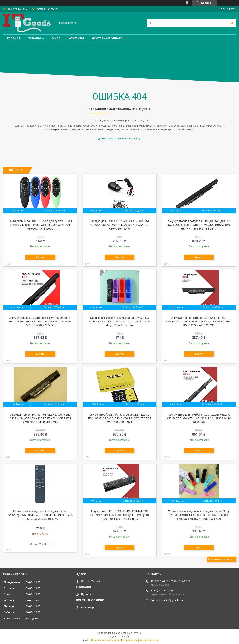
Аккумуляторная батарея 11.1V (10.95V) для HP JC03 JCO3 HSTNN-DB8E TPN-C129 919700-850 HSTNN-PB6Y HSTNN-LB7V (199, 225)
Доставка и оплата (107, 38)
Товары (35, 38)
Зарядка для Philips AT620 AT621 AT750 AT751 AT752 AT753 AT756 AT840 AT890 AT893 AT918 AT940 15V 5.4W (119, 225)
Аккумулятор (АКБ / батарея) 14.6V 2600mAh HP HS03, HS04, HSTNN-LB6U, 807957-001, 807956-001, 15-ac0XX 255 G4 (40, 322)
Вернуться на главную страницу (121, 138)
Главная (14, 38)
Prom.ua (137, 633)
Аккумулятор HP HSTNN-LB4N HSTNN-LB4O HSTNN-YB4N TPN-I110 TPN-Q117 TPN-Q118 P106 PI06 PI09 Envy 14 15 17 (119, 515)
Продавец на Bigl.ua (119, 637)
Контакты (76, 38)
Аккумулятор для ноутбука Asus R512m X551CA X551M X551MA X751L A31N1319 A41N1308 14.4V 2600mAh (199, 418)
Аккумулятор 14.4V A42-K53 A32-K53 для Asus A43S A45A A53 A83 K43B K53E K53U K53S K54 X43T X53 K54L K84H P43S (40, 418)
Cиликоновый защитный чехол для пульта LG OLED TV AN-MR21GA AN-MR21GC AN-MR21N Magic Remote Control (120, 322)
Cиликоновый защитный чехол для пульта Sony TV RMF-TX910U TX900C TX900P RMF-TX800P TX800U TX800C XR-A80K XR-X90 (199, 515)
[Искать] (232, 23)
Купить (40, 257)
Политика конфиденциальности (140, 640)
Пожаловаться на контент (106, 640)
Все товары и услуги (220, 559)
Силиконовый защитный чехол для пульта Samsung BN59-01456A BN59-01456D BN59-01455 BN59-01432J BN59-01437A (40, 515)
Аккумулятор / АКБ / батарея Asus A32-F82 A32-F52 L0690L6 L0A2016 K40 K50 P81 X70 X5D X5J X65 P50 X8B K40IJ (119, 418)
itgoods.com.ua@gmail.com (167, 600)
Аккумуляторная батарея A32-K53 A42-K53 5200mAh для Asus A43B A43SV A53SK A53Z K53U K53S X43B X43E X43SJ (199, 322)
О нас (56, 38)
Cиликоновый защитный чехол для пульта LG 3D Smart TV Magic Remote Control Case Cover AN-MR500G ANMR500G (40, 225)
